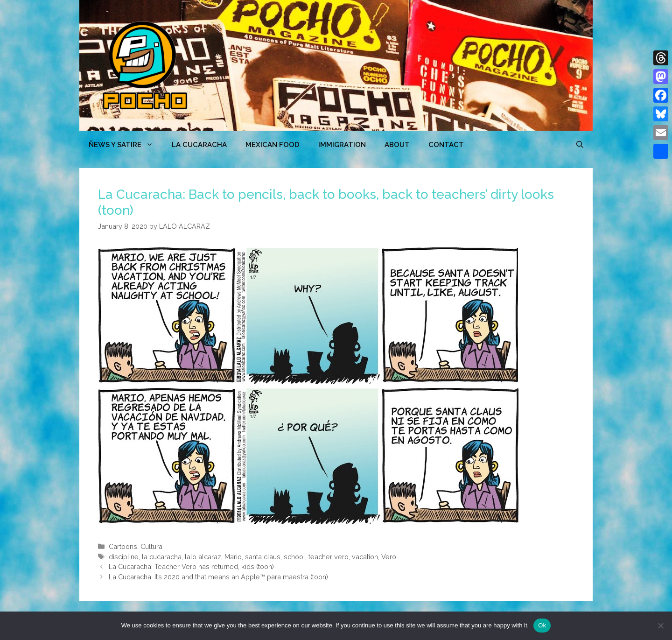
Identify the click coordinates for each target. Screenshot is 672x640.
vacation (365, 557)
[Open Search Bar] (580, 145)
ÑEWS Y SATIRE (126, 145)
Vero (389, 557)
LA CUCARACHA (199, 145)
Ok (542, 625)
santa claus (263, 557)
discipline (124, 557)
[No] (660, 626)
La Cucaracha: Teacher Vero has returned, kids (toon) (191, 566)
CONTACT (446, 145)
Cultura (151, 546)
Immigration (342, 145)
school (294, 557)
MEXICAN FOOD (273, 145)
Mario (233, 557)
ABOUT (397, 145)
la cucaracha (162, 557)
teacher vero (329, 557)
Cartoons (123, 546)
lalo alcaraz (203, 557)
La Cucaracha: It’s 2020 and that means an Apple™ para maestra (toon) (218, 577)
